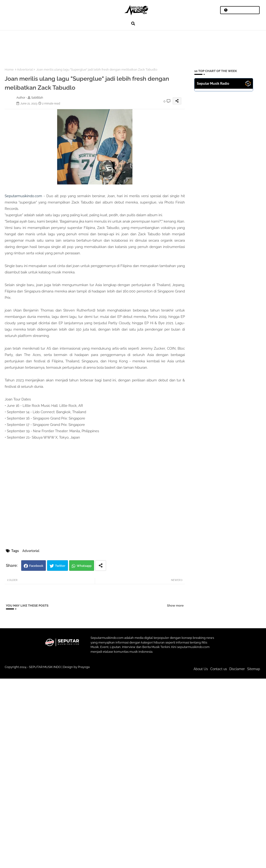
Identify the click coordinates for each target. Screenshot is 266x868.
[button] (133, 24)
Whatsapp (84, 566)
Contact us (219, 669)
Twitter (60, 566)
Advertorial (25, 70)
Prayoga (84, 667)
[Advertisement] (87, 46)
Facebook (36, 566)
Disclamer (237, 669)
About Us (201, 669)
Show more (175, 606)
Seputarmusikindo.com (23, 196)
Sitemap (254, 669)
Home (9, 70)
